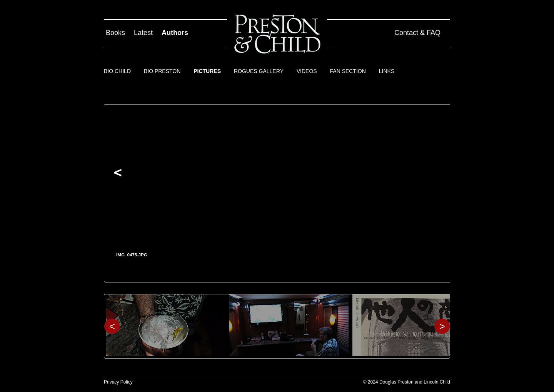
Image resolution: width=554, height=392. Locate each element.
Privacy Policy (118, 382)
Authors (175, 33)
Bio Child (117, 71)
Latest (143, 33)
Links (387, 71)
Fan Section (348, 71)
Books (115, 33)
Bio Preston (162, 71)
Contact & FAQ (417, 33)
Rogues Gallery (259, 71)
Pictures (207, 71)
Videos (307, 71)
